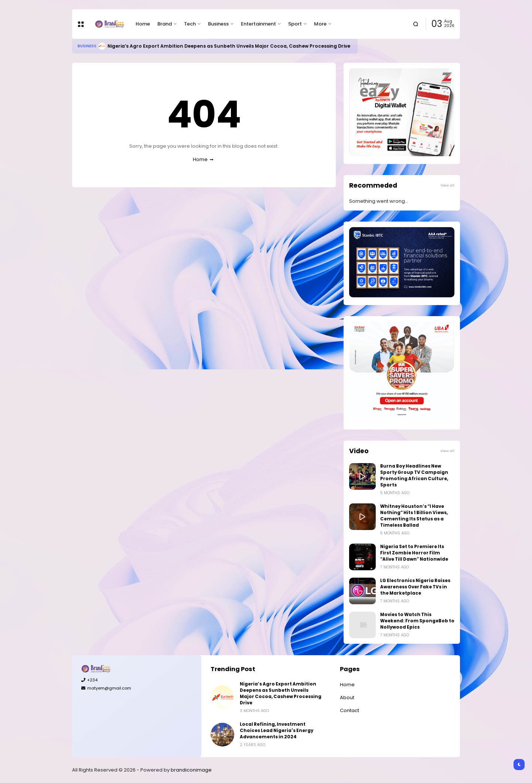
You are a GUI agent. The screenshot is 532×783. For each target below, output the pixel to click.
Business (218, 24)
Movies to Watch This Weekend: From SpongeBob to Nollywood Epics (417, 621)
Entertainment (258, 24)
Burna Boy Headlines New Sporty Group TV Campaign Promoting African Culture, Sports (414, 476)
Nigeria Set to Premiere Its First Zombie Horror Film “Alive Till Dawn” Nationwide (414, 553)
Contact (349, 710)
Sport (295, 24)
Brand (165, 24)
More (320, 24)
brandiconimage (191, 770)
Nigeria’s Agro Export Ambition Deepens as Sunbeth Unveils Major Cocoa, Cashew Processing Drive (229, 46)
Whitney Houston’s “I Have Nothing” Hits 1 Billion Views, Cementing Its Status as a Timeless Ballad (414, 516)
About (347, 697)
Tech (190, 24)
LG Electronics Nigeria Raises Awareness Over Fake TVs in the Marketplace (415, 587)
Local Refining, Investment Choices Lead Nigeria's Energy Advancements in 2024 (277, 731)
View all (447, 185)
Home (143, 24)
